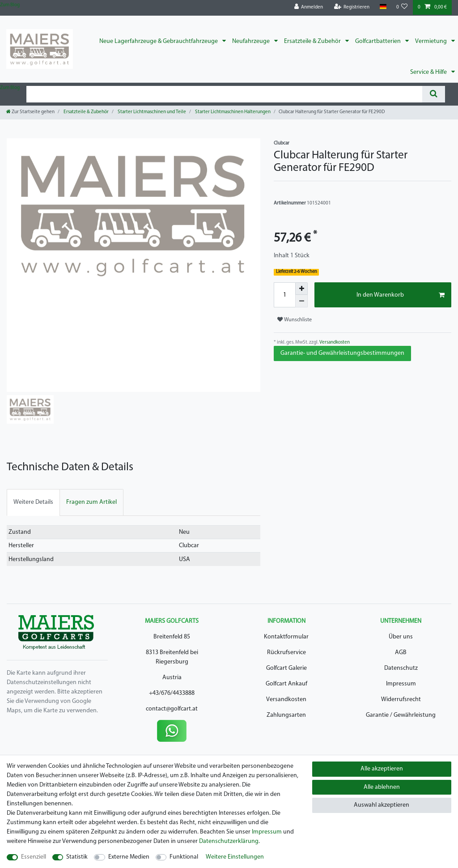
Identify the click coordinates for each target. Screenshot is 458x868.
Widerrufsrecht (401, 700)
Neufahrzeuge (252, 41)
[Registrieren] (352, 7)
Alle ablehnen (382, 787)
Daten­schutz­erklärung (229, 841)
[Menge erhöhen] (301, 289)
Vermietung (432, 41)
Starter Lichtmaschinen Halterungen (232, 112)
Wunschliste (295, 320)
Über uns (401, 637)
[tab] (33, 502)
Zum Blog (10, 5)
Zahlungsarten (286, 715)
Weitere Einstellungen (235, 857)
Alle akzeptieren (382, 769)
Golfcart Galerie (286, 668)
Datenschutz (401, 668)
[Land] (383, 7)
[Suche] (434, 94)
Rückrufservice (286, 653)
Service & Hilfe (429, 72)
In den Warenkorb (401, 295)
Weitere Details (33, 502)
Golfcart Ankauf (286, 684)
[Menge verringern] (301, 301)
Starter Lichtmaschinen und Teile (151, 112)
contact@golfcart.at (172, 709)
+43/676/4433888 (172, 693)
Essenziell (34, 857)
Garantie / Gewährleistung (401, 715)
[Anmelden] (309, 7)
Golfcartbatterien (379, 41)
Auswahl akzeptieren (382, 805)
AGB (401, 653)
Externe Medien (129, 857)
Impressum (401, 684)
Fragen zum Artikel (91, 502)
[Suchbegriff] (224, 94)
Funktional (184, 857)
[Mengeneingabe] (284, 295)
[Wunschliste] (402, 7)
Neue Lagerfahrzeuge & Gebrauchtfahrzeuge (159, 41)
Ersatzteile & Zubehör (313, 41)
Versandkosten (334, 343)
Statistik (77, 857)
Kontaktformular (286, 637)
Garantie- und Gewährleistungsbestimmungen (342, 353)
